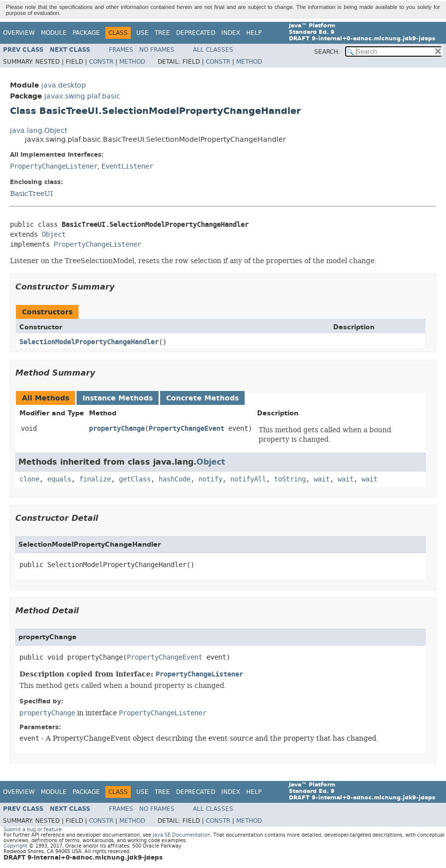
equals (59, 479)
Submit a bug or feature (33, 829)
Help (254, 33)
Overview (19, 33)
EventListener (127, 166)
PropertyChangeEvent (186, 429)
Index (231, 33)
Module (54, 33)
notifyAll (248, 479)
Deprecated (196, 33)
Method (132, 62)
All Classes (213, 50)
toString (290, 479)
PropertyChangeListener (54, 166)
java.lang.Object (39, 131)
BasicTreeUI (32, 193)
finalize (95, 479)
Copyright (15, 846)
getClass (135, 479)
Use (142, 33)
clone (29, 479)
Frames (121, 50)
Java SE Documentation (181, 835)
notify (210, 479)
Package (86, 33)
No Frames (157, 50)
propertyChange (117, 429)
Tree (162, 33)
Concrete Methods (202, 398)
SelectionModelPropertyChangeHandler (89, 342)
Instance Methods (118, 398)
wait (322, 479)
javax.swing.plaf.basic (82, 96)
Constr (101, 62)
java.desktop (64, 85)
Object (54, 235)
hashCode (175, 479)
